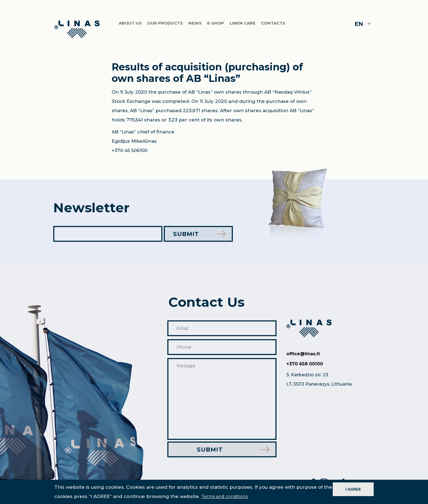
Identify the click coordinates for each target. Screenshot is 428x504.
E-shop (216, 23)
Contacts (273, 23)
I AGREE (353, 489)
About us (130, 23)
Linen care (243, 23)
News (195, 23)
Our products (165, 23)
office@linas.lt (303, 354)
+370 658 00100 (305, 364)
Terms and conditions (225, 496)
